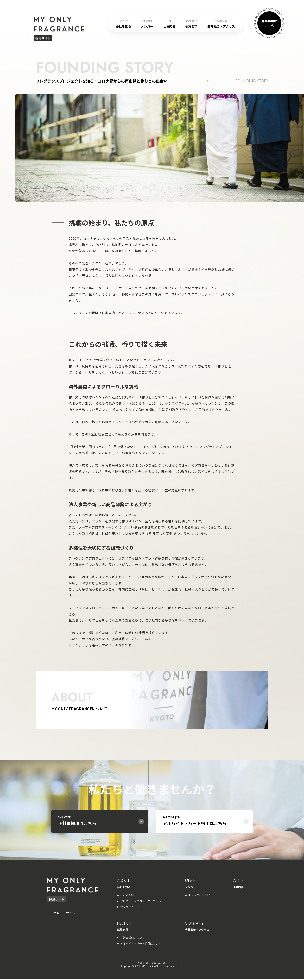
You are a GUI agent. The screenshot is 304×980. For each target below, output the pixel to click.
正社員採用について (132, 938)
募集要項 (191, 24)
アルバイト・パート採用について (141, 944)
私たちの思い (128, 896)
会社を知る (123, 24)
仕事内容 (169, 24)
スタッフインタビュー (202, 896)
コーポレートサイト (61, 913)
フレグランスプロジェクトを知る (141, 902)
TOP (209, 81)
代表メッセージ (130, 907)
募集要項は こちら (269, 23)
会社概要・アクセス (221, 24)
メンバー (147, 24)
